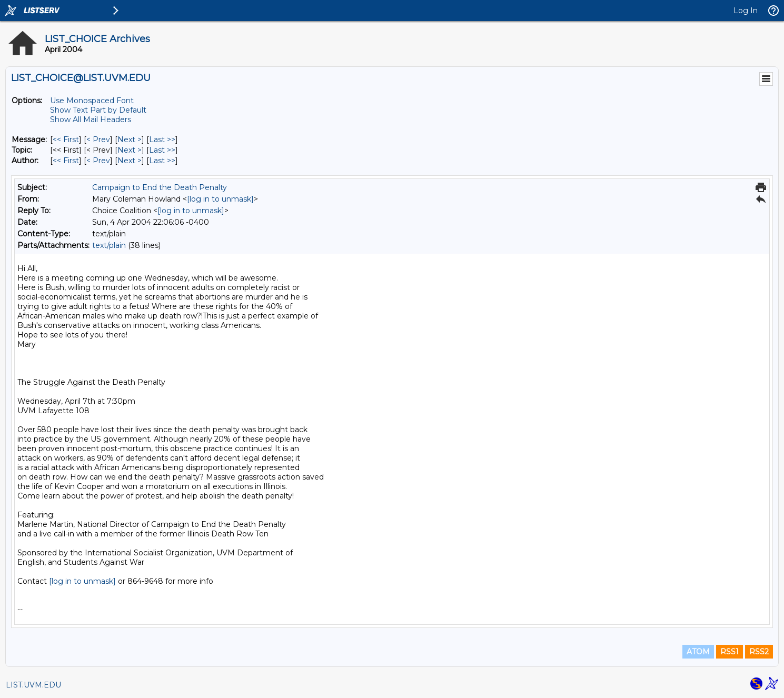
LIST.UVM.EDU (33, 685)
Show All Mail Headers (91, 119)
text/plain (109, 245)
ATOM (698, 652)
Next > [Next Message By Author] (130, 161)
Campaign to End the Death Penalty (160, 187)
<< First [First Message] (66, 139)
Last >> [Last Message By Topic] (162, 150)
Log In (746, 11)
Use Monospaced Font (92, 101)
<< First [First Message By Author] (66, 161)
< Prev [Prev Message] (98, 139)
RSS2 (759, 652)
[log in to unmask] (220, 199)
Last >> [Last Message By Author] (162, 161)
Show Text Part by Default (98, 110)
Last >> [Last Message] (162, 139)
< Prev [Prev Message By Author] (98, 161)
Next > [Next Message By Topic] (130, 150)
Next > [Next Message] (130, 139)
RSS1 (730, 652)
